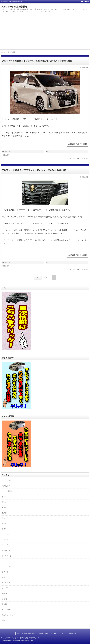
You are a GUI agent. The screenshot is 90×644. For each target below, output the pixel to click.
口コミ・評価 (7, 491)
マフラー (5, 577)
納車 (3, 497)
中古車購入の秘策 (43, 633)
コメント (74, 158)
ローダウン (6, 588)
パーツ (4, 561)
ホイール (5, 572)
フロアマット (7, 567)
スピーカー (6, 545)
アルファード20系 (8, 615)
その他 (4, 599)
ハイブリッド (7, 480)
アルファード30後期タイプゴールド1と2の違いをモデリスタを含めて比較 (37, 61)
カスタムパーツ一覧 (57, 633)
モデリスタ (6, 583)
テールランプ (7, 550)
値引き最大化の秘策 (28, 633)
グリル (4, 529)
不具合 (4, 513)
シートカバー (7, 534)
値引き (4, 502)
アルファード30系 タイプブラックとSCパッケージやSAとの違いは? (34, 170)
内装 (3, 620)
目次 (18, 633)
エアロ (4, 523)
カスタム (5, 518)
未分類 (4, 604)
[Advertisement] (45, 32)
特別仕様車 (85, 68)
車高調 (4, 593)
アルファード (7, 610)
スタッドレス (7, 540)
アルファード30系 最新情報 (14, 7)
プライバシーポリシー (73, 633)
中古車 (4, 507)
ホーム (38, 278)
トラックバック (84, 158)
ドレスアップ (7, 556)
